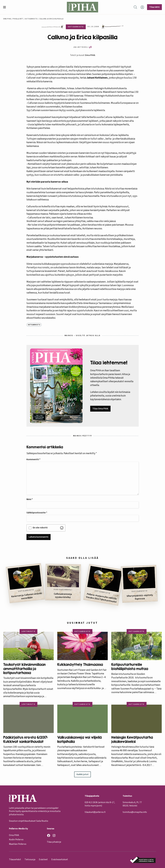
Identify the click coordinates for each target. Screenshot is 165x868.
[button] (6, 7)
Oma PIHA (90, 55)
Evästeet (43, 859)
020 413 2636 (91, 802)
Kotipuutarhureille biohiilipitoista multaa (130, 667)
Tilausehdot (15, 859)
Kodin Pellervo (16, 840)
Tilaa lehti (154, 7)
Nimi (30, 499)
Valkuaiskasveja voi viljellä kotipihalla (80, 739)
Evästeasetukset (60, 859)
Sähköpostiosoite (37, 513)
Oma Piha (7, 19)
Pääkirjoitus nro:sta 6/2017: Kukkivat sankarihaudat (26, 739)
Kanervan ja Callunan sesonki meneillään (27, 596)
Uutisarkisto (31, 19)
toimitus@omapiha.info (135, 812)
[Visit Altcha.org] (62, 528)
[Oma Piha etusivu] (83, 7)
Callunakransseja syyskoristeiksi (63, 596)
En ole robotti (40, 528)
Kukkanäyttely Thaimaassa (80, 665)
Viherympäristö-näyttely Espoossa (140, 597)
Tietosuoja (30, 859)
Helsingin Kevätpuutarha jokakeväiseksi (132, 739)
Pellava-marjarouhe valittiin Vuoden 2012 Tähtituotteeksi (101, 598)
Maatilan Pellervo (18, 844)
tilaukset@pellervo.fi (95, 812)
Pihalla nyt (18, 19)
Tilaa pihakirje (54, 842)
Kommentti (33, 459)
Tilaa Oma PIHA (100, 409)
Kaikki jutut (83, 774)
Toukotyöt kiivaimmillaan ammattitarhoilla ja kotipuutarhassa (24, 669)
